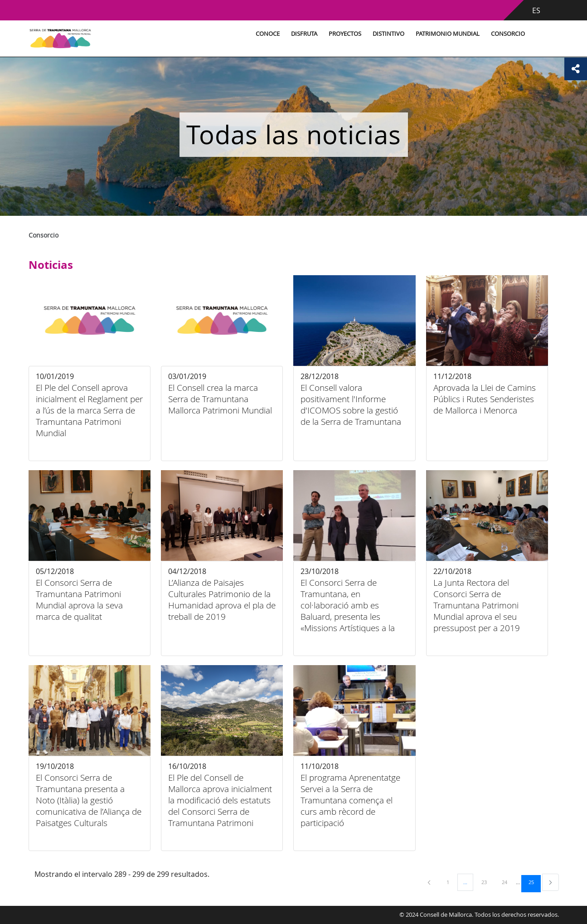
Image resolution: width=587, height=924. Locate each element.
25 (534, 882)
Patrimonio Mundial (448, 34)
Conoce (268, 34)
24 (508, 882)
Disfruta (304, 34)
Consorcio (508, 34)
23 (487, 882)
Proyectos (345, 34)
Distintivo (388, 34)
